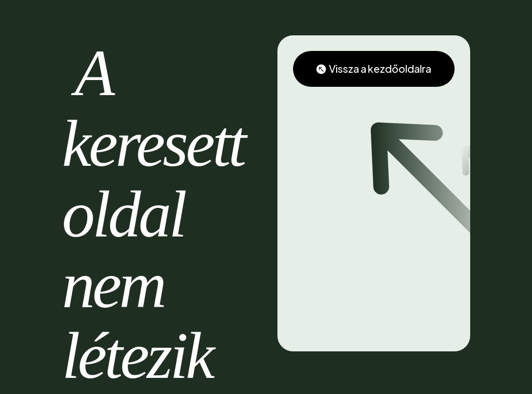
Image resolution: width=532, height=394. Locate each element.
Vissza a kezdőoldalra (381, 69)
